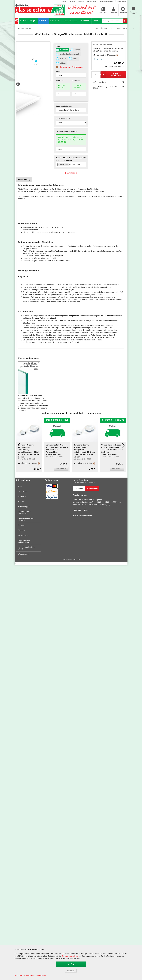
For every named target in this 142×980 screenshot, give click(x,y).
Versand (72, 1)
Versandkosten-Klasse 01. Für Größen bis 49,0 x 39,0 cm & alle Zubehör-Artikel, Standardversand (124, 448)
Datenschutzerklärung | (28, 975)
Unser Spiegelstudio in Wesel (26, 548)
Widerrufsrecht (24, 554)
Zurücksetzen (71, 173)
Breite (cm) (60, 80)
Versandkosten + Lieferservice (24, 512)
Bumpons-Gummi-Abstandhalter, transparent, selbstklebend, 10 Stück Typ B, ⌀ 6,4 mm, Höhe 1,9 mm (68, 451)
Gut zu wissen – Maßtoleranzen (69, 67)
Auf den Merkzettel (109, 82)
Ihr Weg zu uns (24, 535)
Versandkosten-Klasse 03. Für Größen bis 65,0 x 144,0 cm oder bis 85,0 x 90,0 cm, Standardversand (96, 450)
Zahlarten (81, 1)
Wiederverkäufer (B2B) (107, 1)
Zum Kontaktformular (82, 516)
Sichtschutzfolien (56, 21)
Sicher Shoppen (24, 507)
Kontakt (64, 1)
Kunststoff (44, 21)
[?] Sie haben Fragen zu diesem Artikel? (109, 87)
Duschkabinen (85, 21)
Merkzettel (123, 10)
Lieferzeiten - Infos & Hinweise (26, 519)
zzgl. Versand (119, 67)
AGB (20, 486)
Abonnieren (92, 488)
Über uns (21, 530)
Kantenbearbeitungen (64, 106)
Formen (59, 46)
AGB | (17, 975)
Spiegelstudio (92, 1)
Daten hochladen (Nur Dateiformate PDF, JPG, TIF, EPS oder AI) (71, 159)
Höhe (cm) (76, 80)
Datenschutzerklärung (70, 956)
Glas (26, 21)
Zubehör (96, 21)
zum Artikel (45, 469)
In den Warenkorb (111, 75)
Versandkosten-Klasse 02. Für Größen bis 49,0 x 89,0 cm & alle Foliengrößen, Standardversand (40, 450)
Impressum (22, 496)
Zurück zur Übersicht (98, 28)
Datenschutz (23, 491)
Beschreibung (24, 179)
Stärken (59, 71)
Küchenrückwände (71, 21)
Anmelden (121, 1)
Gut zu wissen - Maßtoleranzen (24, 541)
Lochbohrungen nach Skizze (66, 131)
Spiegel (34, 21)
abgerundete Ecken (63, 119)
